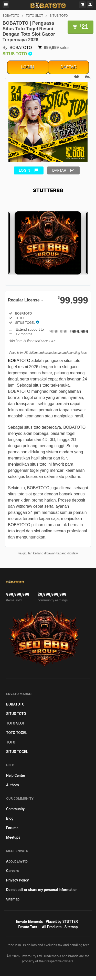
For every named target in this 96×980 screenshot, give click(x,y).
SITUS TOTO (59, 16)
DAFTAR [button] (59, 170)
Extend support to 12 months (52, 332)
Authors (13, 785)
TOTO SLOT (35, 16)
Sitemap (13, 899)
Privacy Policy (17, 880)
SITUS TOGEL (17, 752)
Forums (12, 828)
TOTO (11, 742)
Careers (12, 871)
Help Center (16, 776)
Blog (10, 818)
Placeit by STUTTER (62, 922)
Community (15, 809)
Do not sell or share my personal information (42, 890)
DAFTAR (68, 67)
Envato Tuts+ (29, 927)
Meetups (13, 837)
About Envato (17, 861)
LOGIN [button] (25, 170)
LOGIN (28, 67)
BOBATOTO (11, 16)
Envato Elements (30, 922)
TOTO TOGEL (17, 733)
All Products (52, 927)
